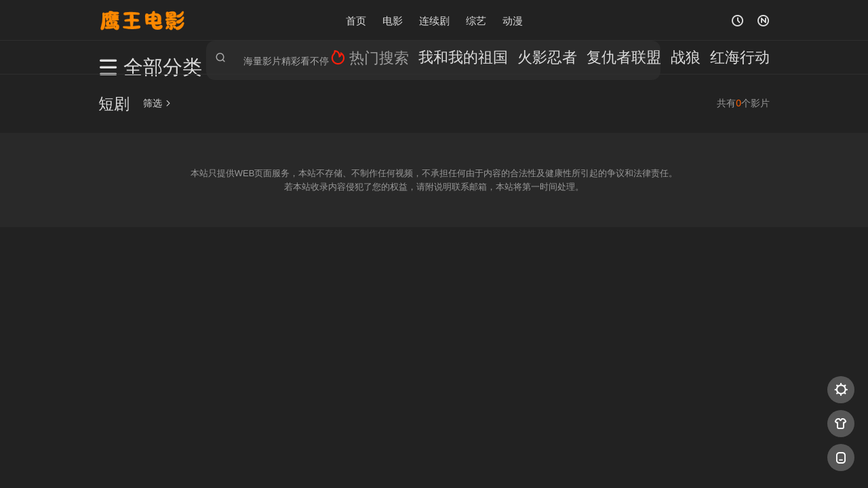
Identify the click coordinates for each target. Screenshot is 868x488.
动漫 (513, 20)
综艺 (476, 20)
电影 (393, 20)
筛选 (157, 103)
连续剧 (434, 20)
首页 (356, 20)
